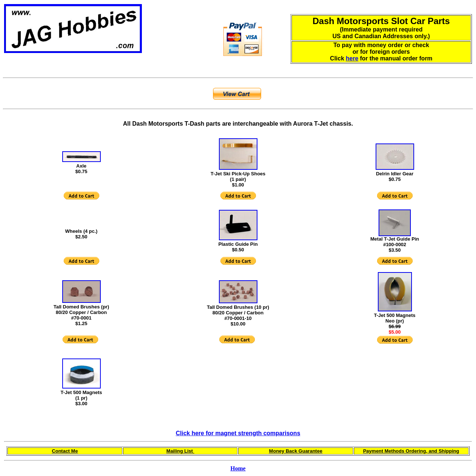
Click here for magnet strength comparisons (238, 433)
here (352, 58)
